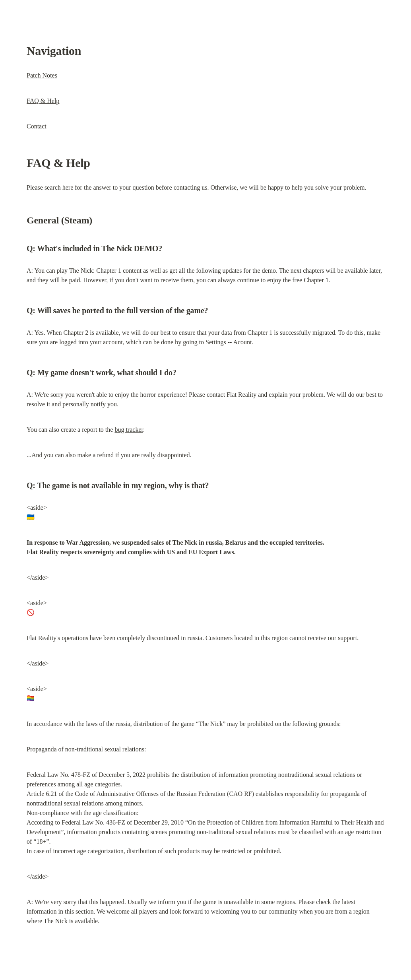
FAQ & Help (43, 101)
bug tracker (129, 430)
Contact (37, 126)
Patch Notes (42, 75)
